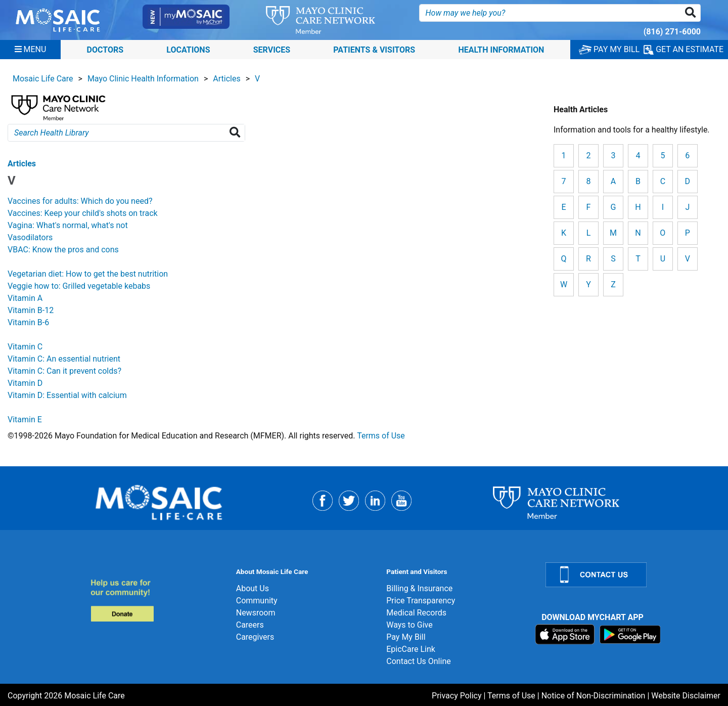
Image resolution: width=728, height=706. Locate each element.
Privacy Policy (457, 696)
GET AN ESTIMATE (684, 50)
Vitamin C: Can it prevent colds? (64, 371)
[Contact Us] (631, 575)
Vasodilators (30, 237)
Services (272, 49)
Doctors (105, 49)
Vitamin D (25, 383)
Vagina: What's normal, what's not (68, 225)
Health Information (501, 49)
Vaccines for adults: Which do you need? (80, 201)
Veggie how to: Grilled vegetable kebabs (79, 286)
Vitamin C (25, 347)
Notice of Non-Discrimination (594, 696)
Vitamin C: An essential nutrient (64, 359)
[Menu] (31, 50)
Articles (226, 79)
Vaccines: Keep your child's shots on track (83, 213)
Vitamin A (25, 298)
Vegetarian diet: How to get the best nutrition (88, 274)
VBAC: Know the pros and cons (63, 250)
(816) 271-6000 (672, 32)
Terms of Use (381, 436)
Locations (188, 49)
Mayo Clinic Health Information (143, 79)
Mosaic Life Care (43, 79)
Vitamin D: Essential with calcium (67, 395)
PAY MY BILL (609, 49)
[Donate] (157, 600)
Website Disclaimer (686, 696)
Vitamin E (25, 420)
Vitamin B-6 (28, 322)
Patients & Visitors (374, 49)
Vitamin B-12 (31, 310)
